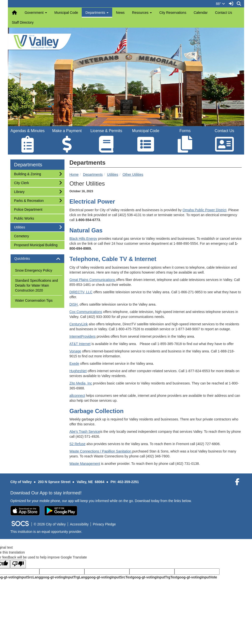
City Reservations (173, 13)
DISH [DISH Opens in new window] (73, 304)
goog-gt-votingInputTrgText (155, 577)
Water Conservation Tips (34, 300)
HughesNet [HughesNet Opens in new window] (78, 371)
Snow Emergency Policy (34, 270)
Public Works (24, 218)
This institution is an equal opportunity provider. (46, 532)
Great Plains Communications (93, 280)
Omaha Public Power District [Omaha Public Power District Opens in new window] (205, 210)
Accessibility (79, 524)
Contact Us (224, 13)
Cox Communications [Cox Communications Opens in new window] (86, 312)
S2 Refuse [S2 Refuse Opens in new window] (77, 444)
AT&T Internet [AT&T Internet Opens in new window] (80, 344)
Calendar (201, 13)
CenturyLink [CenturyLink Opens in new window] (79, 324)
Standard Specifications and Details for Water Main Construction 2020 (36, 285)
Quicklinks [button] (26, 259)
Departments (93, 174)
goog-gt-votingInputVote (197, 577)
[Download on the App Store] (25, 511)
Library (20, 191)
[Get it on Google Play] (61, 511)
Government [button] (36, 13)
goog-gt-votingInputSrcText (110, 577)
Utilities (113, 174)
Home (74, 174)
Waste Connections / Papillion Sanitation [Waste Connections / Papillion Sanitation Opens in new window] (101, 451)
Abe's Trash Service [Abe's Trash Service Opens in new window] (85, 432)
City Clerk (21, 183)
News (120, 13)
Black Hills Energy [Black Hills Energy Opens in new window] (83, 239)
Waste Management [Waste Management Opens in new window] (85, 464)
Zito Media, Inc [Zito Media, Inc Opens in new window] (81, 383)
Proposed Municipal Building (36, 245)
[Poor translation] (18, 564)
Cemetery (21, 236)
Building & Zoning (27, 174)
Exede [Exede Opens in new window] (74, 364)
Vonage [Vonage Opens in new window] (75, 351)
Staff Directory (23, 22)
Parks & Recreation (29, 200)
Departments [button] (97, 13)
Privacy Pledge (104, 524)
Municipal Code (66, 13)
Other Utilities (133, 174)
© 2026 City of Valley (50, 524)
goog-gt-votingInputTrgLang (64, 577)
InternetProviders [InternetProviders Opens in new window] (83, 336)
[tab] (37, 259)
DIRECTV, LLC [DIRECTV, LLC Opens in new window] (81, 292)
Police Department (28, 209)
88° (220, 4)
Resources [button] (142, 13)
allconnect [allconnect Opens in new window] (77, 396)
